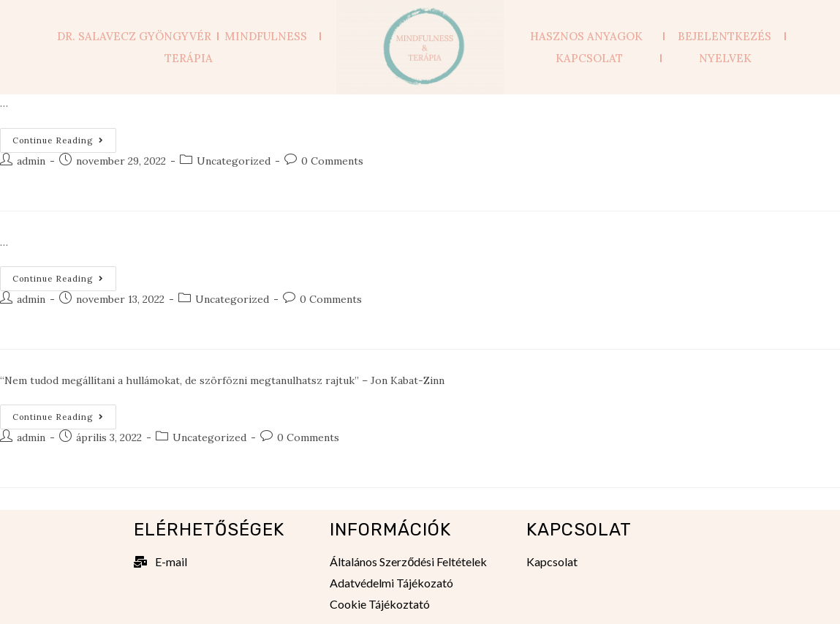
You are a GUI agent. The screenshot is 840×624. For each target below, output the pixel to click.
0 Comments (332, 161)
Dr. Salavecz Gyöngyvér (134, 36)
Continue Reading (64, 137)
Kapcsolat (589, 58)
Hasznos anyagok (590, 37)
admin (31, 161)
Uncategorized (234, 161)
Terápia (189, 58)
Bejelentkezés (724, 36)
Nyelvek (725, 58)
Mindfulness (269, 37)
